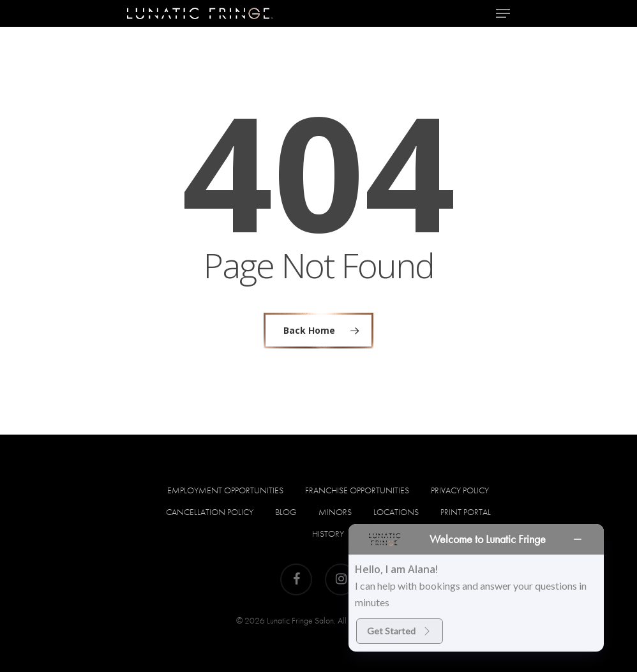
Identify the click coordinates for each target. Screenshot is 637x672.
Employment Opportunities (225, 490)
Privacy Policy (460, 490)
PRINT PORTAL (466, 512)
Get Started (400, 631)
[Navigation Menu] (503, 13)
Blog (286, 512)
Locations (396, 512)
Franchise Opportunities (357, 490)
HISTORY (328, 534)
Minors (335, 512)
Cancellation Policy (210, 512)
